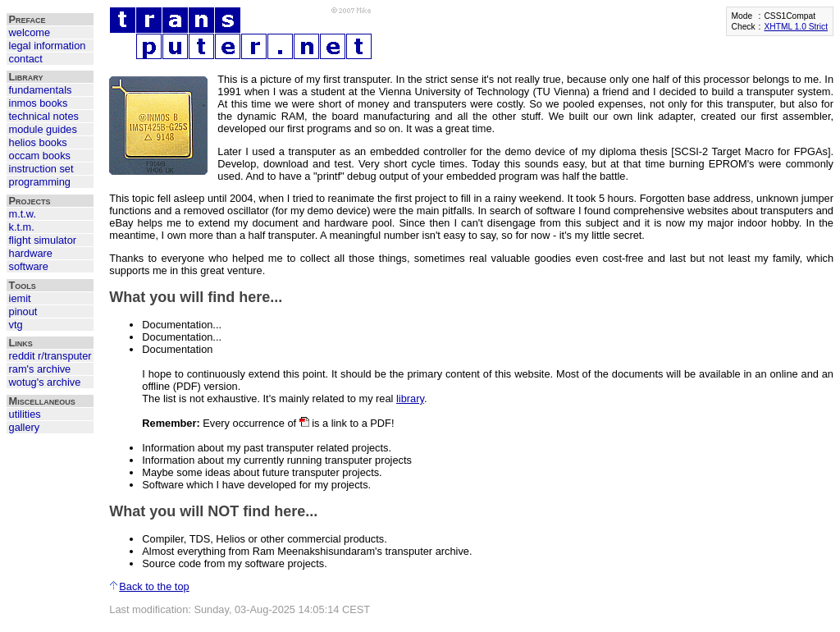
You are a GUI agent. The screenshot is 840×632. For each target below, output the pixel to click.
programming (40, 182)
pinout (23, 311)
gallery (25, 427)
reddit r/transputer (50, 356)
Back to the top (149, 586)
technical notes (44, 116)
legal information (48, 46)
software (29, 266)
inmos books (39, 103)
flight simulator (43, 240)
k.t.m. (22, 227)
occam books (40, 156)
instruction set (41, 169)
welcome (30, 32)
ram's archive (40, 369)
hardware (31, 253)
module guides (43, 129)
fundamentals (41, 90)
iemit (20, 298)
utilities (25, 414)
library (410, 398)
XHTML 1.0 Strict (796, 27)
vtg (16, 325)
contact (26, 59)
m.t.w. (23, 214)
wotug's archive (45, 382)
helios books (38, 142)
